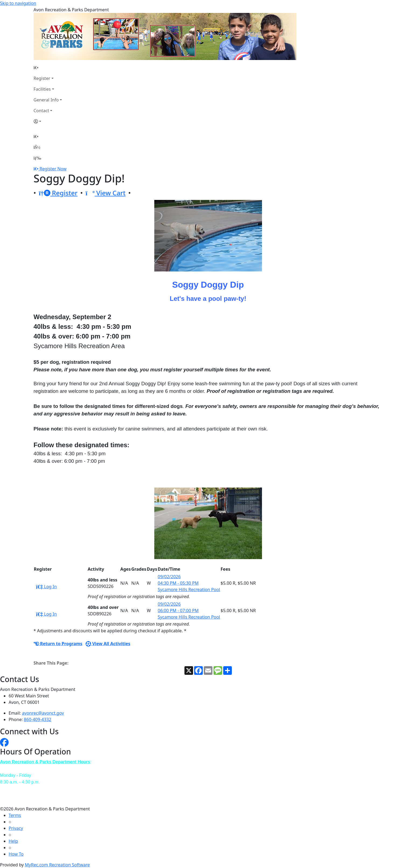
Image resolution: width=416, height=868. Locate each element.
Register (42, 78)
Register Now (53, 169)
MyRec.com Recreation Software (57, 865)
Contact (41, 111)
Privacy (16, 828)
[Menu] (37, 158)
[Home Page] (48, 68)
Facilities (42, 89)
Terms (15, 815)
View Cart (106, 193)
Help (13, 841)
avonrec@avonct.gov (43, 713)
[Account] (48, 121)
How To (16, 854)
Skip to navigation (18, 3)
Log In (46, 587)
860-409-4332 (38, 719)
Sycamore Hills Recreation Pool (189, 590)
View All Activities (108, 644)
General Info (46, 100)
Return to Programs (58, 644)
